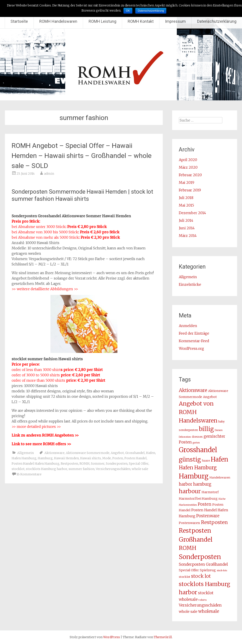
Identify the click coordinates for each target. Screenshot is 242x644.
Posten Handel (136, 458)
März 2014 (188, 236)
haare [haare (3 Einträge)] (206, 461)
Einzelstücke (190, 284)
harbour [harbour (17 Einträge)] (190, 491)
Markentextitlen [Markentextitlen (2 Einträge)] (188, 505)
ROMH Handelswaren (58, 21)
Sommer (98, 464)
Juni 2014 (187, 228)
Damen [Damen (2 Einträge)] (219, 430)
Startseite (19, 21)
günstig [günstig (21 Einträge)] (190, 459)
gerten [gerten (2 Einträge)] (196, 443)
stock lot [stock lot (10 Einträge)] (201, 576)
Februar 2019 (190, 190)
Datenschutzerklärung (217, 21)
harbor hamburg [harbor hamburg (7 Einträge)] (195, 484)
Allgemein (25, 453)
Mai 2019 (187, 182)
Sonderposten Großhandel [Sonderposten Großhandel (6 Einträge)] (203, 564)
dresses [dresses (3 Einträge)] (197, 437)
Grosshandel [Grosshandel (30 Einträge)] (198, 450)
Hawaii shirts (91, 458)
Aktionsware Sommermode (88, 453)
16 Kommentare (29, 474)
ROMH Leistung (102, 21)
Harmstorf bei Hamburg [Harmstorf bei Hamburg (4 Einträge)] (198, 499)
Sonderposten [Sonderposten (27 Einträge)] (200, 557)
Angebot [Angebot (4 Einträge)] (210, 397)
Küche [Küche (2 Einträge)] (222, 499)
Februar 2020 (190, 175)
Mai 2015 (186, 205)
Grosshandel (135, 453)
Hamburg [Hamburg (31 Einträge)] (194, 476)
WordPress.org (191, 348)
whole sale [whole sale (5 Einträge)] (188, 611)
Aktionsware (54, 453)
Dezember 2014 (192, 213)
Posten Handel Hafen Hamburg (35, 464)
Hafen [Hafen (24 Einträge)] (219, 459)
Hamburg (45, 458)
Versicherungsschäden (113, 469)
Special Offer (139, 464)
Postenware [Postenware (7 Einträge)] (208, 516)
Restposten (69, 464)
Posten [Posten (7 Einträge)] (205, 504)
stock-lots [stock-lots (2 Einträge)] (222, 570)
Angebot (117, 453)
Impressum (175, 21)
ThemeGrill (163, 637)
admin (49, 174)
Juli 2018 (186, 198)
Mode (107, 458)
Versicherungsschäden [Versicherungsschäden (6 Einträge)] (200, 605)
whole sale (140, 469)
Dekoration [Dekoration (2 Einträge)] (185, 437)
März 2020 (188, 167)
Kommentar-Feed (194, 341)
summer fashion (81, 469)
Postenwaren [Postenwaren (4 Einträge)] (189, 523)
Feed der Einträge (194, 333)
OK (128, 11)
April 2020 (188, 160)
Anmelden (188, 326)
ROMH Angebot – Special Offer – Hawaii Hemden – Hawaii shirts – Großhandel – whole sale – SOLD (82, 156)
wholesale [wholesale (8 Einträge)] (209, 611)
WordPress (112, 637)
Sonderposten (117, 464)
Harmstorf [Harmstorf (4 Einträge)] (210, 492)
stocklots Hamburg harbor (47, 469)
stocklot (18, 469)
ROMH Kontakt (141, 21)
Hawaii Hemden (66, 458)
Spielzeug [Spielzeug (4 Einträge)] (208, 570)
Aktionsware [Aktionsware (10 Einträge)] (193, 390)
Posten (118, 458)
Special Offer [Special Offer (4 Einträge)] (189, 570)
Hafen (151, 453)
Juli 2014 (186, 220)
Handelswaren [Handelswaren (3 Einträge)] (220, 477)
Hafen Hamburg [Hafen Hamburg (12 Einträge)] (198, 468)
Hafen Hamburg (24, 458)
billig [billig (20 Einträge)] (206, 429)
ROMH (84, 464)
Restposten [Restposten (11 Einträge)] (214, 522)
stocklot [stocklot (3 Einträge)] (185, 577)
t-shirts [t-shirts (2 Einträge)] (202, 600)
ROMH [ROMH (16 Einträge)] (188, 548)
